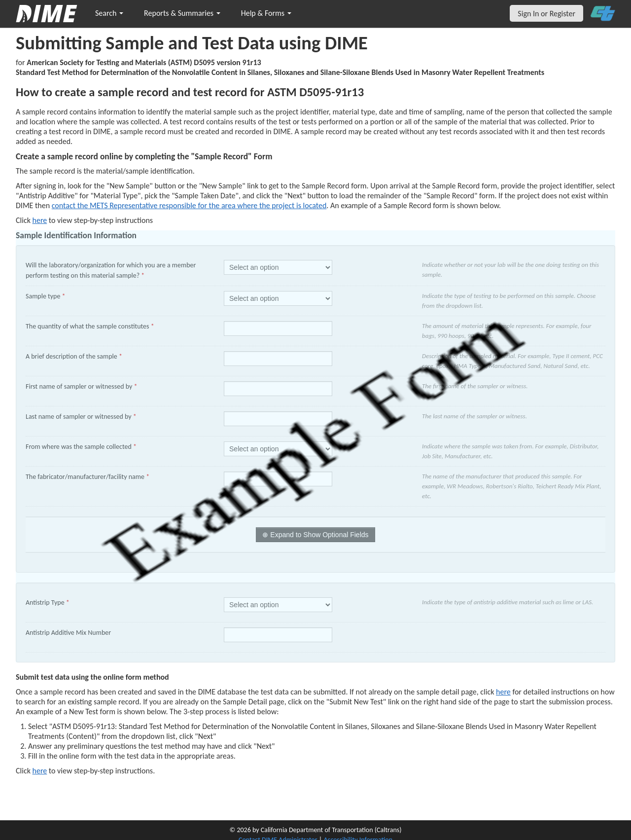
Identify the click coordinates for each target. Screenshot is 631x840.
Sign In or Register (546, 14)
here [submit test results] (40, 771)
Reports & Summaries (182, 13)
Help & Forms (266, 13)
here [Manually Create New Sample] (40, 220)
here (503, 692)
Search (109, 13)
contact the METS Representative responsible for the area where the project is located (189, 205)
